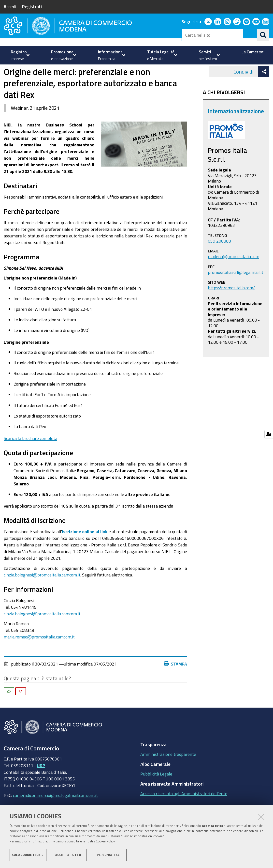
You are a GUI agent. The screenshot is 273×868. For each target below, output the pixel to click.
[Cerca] (263, 35)
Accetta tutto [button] (68, 855)
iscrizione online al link (85, 555)
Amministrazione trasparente (168, 777)
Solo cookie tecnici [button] (28, 855)
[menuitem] (20, 55)
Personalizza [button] (108, 855)
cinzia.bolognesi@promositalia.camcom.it (42, 598)
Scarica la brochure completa (30, 462)
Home (7, 76)
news (104, 76)
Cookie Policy (105, 842)
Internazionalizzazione (74, 76)
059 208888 (219, 264)
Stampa (175, 687)
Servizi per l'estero (30, 76)
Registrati (32, 6)
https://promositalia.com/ (231, 311)
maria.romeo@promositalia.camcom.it (39, 660)
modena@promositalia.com (234, 280)
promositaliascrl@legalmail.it (236, 295)
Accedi (10, 6)
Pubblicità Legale (156, 797)
